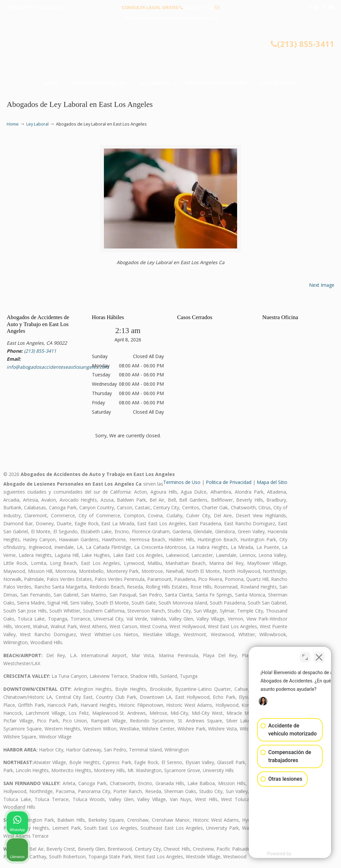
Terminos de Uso (182, 482)
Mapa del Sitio (272, 482)
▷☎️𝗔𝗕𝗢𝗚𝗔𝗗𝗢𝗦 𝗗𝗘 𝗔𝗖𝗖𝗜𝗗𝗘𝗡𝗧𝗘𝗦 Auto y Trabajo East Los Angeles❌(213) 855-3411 (170, 52)
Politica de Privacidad (229, 482)
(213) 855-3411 (199, 7)
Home (13, 124)
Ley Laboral (37, 124)
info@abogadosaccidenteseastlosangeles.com (171, 18)
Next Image (322, 285)
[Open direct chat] (305, 655)
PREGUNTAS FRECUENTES (37, 7)
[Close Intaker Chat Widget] (319, 655)
